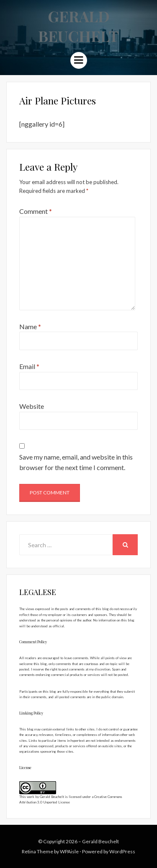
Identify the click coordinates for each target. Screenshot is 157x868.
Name (30, 326)
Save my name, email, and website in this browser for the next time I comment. (76, 462)
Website (32, 406)
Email (29, 366)
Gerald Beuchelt (78, 26)
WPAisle (69, 851)
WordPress (122, 851)
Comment (36, 211)
